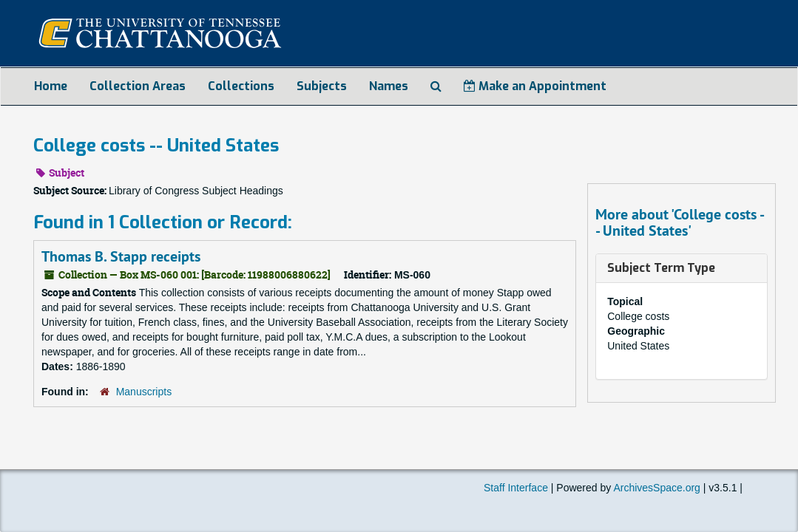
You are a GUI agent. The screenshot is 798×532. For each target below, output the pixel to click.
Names (389, 86)
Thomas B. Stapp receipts (121, 256)
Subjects (322, 86)
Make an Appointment (535, 86)
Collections (241, 86)
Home (51, 86)
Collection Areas (138, 86)
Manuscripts (144, 392)
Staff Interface (516, 488)
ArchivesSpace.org (657, 488)
